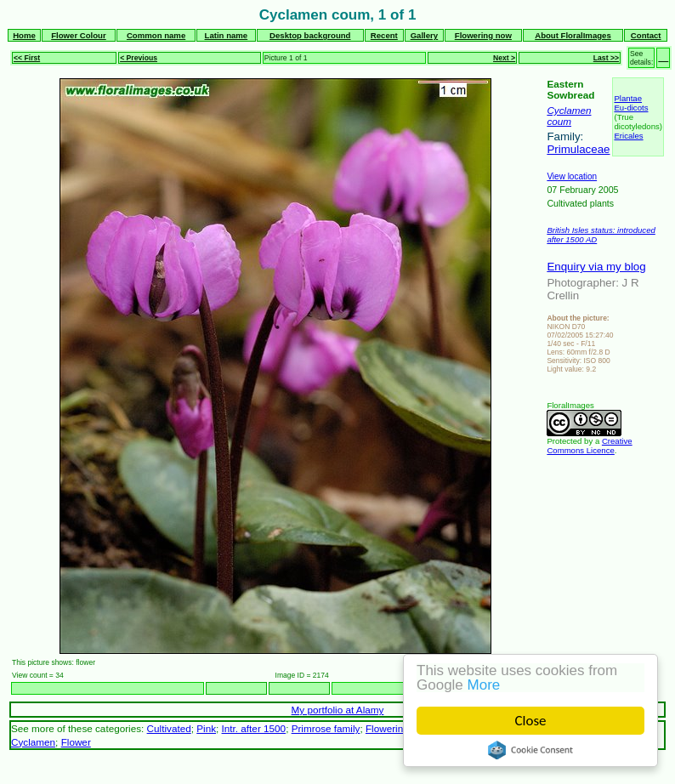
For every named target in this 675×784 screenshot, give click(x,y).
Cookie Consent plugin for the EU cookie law (530, 750)
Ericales (628, 136)
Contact (646, 35)
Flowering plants (402, 728)
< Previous (139, 58)
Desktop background (310, 35)
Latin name (227, 35)
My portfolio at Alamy (338, 710)
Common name (156, 35)
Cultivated (169, 728)
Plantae (628, 98)
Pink (206, 728)
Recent (384, 35)
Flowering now (483, 35)
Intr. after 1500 (254, 728)
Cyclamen (569, 110)
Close (531, 721)
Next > (504, 58)
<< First (27, 58)
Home (24, 35)
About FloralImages (573, 35)
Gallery (425, 35)
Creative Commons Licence (589, 446)
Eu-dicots (631, 108)
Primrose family (326, 728)
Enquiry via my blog (596, 267)
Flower (76, 742)
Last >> (606, 58)
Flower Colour (79, 35)
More (484, 685)
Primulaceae (578, 149)
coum (559, 121)
